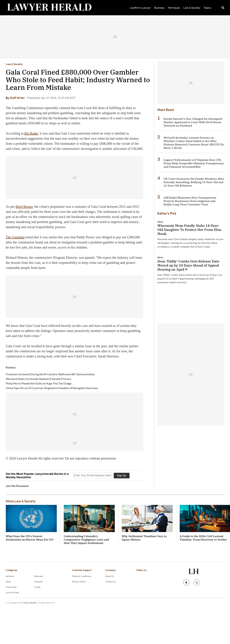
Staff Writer (18, 98)
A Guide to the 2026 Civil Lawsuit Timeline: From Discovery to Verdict (203, 538)
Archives (10, 576)
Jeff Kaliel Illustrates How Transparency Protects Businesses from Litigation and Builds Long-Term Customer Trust (190, 201)
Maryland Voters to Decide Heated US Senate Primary (39, 379)
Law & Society (192, 8)
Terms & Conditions (82, 576)
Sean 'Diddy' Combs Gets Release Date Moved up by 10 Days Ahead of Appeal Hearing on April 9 (188, 265)
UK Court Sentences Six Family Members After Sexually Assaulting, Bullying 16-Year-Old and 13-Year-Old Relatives (194, 182)
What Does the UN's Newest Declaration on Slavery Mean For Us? (30, 538)
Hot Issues (174, 8)
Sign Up (122, 475)
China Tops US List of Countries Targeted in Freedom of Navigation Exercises (52, 388)
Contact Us (111, 582)
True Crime (11, 587)
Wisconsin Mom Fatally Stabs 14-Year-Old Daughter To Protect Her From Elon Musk (189, 230)
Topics (207, 8)
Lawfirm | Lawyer (140, 8)
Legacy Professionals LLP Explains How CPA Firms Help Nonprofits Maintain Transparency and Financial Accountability (194, 163)
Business (159, 8)
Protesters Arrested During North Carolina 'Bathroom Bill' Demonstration (50, 374)
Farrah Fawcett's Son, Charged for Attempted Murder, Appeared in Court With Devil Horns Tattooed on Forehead (193, 122)
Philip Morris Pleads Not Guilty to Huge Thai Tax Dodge (39, 383)
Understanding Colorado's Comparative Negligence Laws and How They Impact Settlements (86, 540)
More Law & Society (21, 501)
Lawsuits (38, 582)
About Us (110, 576)
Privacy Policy (79, 582)
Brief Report (24, 207)
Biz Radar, (31, 133)
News (160, 222)
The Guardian (15, 237)
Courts (37, 587)
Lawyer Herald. (29, 603)
